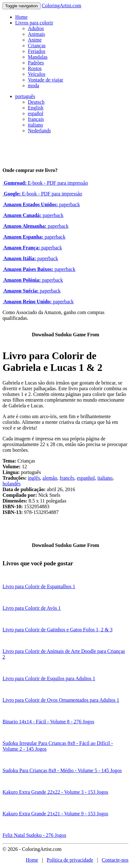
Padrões (36, 63)
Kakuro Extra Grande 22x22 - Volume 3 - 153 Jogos (55, 792)
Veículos (37, 74)
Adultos (36, 28)
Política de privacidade (70, 860)
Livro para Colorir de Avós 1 (32, 608)
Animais (36, 34)
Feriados (37, 51)
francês (67, 478)
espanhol (86, 478)
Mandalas (38, 57)
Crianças (37, 46)
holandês (12, 484)
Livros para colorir (34, 23)
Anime (35, 40)
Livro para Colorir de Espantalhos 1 (39, 586)
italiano (35, 125)
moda (34, 85)
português (25, 96)
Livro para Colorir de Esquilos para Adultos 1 (49, 678)
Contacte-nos (115, 860)
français (36, 119)
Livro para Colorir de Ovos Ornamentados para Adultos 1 (61, 700)
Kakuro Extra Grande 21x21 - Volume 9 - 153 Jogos (55, 814)
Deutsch (36, 102)
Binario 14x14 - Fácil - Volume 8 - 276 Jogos (48, 722)
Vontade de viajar (46, 80)
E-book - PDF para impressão (45, 183)
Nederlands (39, 131)
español (36, 113)
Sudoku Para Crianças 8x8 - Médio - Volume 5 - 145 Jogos (62, 770)
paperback (41, 204)
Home (21, 17)
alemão (50, 478)
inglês (34, 478)
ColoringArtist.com (62, 6)
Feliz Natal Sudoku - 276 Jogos (34, 835)
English (36, 108)
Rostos (35, 68)
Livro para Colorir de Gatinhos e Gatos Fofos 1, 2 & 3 (58, 630)
